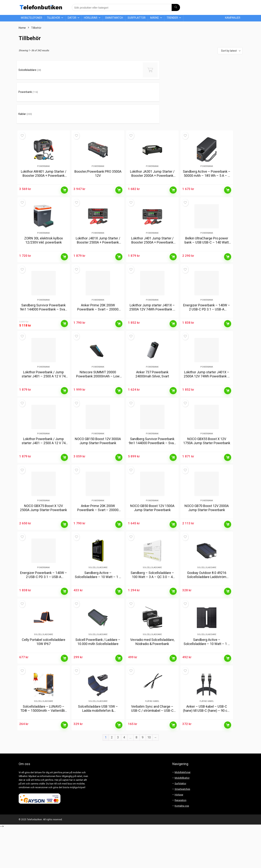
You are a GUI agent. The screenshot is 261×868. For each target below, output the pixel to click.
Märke (155, 18)
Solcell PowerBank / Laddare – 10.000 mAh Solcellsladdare (98, 672)
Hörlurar (91, 18)
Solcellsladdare (98, 589)
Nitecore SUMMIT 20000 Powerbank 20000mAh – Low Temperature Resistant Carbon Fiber (98, 372)
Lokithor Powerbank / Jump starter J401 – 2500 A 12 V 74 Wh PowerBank (44, 370)
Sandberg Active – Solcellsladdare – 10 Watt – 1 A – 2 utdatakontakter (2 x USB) (98, 598)
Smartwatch (114, 18)
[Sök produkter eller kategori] (176, 7)
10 (149, 777)
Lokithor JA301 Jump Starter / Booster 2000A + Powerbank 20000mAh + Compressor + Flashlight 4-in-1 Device (152, 144)
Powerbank (43, 133)
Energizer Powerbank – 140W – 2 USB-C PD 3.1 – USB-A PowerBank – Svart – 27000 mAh (207, 296)
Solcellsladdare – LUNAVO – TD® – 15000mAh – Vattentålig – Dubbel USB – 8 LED (43, 751)
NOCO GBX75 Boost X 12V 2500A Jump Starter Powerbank (43, 520)
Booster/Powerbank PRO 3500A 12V (98, 140)
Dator (72, 18)
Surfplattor (137, 18)
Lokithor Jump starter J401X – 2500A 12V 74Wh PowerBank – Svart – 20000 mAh (152, 294)
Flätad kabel (152, 741)
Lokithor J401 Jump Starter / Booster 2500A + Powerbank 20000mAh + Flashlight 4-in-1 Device (152, 220)
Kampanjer (233, 18)
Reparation (180, 840)
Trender (172, 18)
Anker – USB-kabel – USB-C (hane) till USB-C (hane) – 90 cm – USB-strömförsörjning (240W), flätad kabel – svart (207, 753)
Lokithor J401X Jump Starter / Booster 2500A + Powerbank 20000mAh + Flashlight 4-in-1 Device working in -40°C (98, 220)
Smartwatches (182, 829)
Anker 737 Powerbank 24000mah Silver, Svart (152, 368)
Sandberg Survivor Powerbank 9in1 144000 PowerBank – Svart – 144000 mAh (44, 294)
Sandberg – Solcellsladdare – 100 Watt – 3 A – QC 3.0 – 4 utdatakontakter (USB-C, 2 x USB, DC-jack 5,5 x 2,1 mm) (152, 601)
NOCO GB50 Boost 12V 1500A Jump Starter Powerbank (152, 520)
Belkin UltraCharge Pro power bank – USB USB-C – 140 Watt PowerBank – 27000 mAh (207, 218)
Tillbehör (53, 18)
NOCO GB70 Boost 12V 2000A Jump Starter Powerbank (207, 520)
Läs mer (64, 156)
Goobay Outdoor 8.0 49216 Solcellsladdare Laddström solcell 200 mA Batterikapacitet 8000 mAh (207, 601)
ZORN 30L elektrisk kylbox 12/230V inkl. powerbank (44, 216)
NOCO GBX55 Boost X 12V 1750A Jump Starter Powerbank (207, 444)
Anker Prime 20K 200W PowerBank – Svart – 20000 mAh (98, 294)
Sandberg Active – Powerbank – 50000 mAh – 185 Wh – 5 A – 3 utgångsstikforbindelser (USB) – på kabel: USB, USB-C (207, 144)
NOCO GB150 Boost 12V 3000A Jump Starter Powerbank (98, 444)
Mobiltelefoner (32, 18)
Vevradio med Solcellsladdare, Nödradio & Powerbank (152, 672)
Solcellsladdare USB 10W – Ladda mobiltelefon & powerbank (98, 751)
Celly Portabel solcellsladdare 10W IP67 (44, 672)
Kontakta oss (182, 846)
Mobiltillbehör (182, 818)
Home (22, 28)
